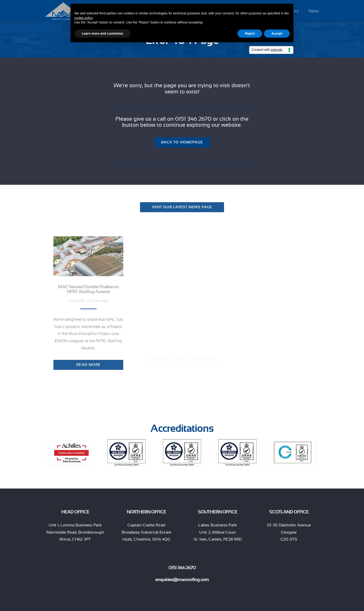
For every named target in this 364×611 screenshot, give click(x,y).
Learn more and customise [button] (102, 33)
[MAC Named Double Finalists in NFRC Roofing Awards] (88, 237)
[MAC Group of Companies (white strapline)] (63, 4)
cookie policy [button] (83, 18)
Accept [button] (277, 33)
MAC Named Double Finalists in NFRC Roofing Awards (88, 287)
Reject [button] (250, 33)
